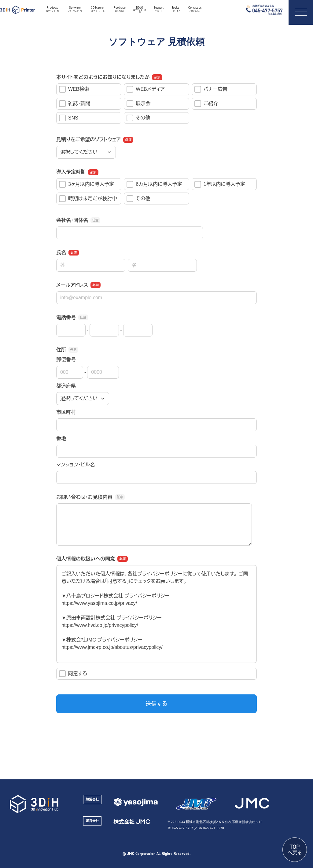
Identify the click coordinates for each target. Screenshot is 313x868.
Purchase (120, 9)
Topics (176, 9)
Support (158, 9)
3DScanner (98, 9)
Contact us (195, 9)
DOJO (140, 10)
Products (52, 9)
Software (75, 9)
